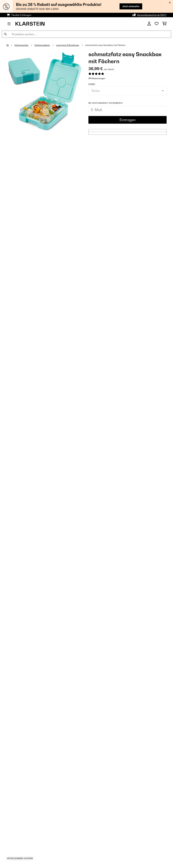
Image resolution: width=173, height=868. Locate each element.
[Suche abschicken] (5, 34)
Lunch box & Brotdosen (68, 45)
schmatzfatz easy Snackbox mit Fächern (105, 45)
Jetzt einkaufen (131, 6)
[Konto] (149, 24)
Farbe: (92, 84)
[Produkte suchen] (86, 34)
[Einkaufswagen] (164, 24)
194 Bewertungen (97, 78)
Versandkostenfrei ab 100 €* (152, 15)
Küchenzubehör (42, 45)
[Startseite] (10, 45)
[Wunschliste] (157, 24)
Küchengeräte (22, 45)
